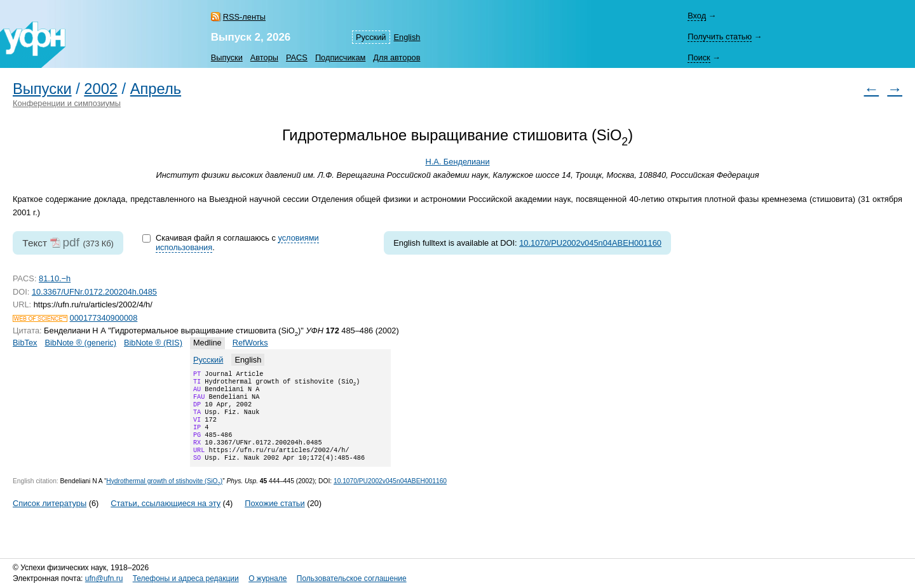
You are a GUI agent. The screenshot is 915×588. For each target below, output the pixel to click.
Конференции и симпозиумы (67, 103)
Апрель (156, 89)
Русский (371, 37)
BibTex (25, 343)
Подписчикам (340, 57)
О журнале (268, 578)
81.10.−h (55, 278)
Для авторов (396, 57)
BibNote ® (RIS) (153, 343)
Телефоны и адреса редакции (186, 578)
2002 (101, 89)
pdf (71, 242)
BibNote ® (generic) (80, 343)
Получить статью (720, 37)
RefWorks (250, 343)
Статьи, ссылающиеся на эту (166, 518)
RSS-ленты (244, 17)
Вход (697, 16)
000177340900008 (104, 318)
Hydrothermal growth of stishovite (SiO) (164, 496)
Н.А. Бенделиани (457, 162)
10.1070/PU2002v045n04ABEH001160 (590, 243)
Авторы (264, 57)
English (407, 37)
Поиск (699, 57)
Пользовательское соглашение (352, 578)
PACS (297, 57)
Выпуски (227, 57)
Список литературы (50, 518)
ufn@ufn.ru (104, 578)
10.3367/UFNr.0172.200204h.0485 (94, 292)
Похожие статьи (274, 518)
